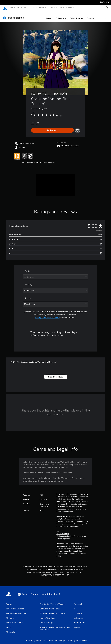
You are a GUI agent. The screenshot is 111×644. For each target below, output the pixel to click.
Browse (76, 16)
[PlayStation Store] (14, 15)
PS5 (19, 8)
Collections (46, 16)
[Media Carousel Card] (56, 183)
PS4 (25, 8)
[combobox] (56, 274)
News (53, 8)
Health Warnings (63, 531)
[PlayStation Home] (5, 8)
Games (11, 8)
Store (61, 8)
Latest (34, 16)
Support (69, 8)
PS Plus (33, 8)
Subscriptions (62, 16)
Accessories (43, 8)
